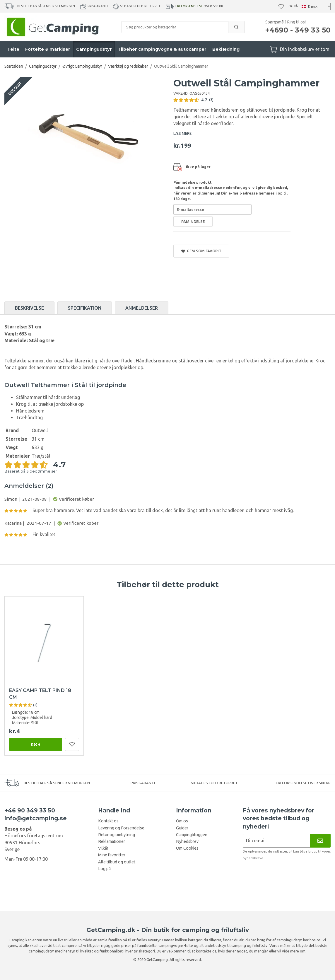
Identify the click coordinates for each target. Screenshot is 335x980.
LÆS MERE (182, 133)
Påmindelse (193, 221)
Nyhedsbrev (187, 841)
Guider (182, 828)
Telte (13, 49)
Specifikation (85, 308)
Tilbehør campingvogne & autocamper (162, 49)
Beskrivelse (29, 308)
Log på (292, 6)
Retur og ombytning (117, 835)
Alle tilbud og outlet (117, 862)
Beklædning (226, 49)
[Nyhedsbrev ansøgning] (276, 841)
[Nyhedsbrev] (320, 841)
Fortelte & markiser (48, 49)
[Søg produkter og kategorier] (175, 27)
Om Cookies (187, 848)
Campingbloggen (192, 835)
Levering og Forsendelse (121, 828)
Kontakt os (108, 821)
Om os (182, 821)
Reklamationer (112, 841)
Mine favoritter (112, 855)
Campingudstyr (94, 49)
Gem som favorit (201, 251)
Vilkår (103, 848)
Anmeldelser (142, 308)
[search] (236, 27)
